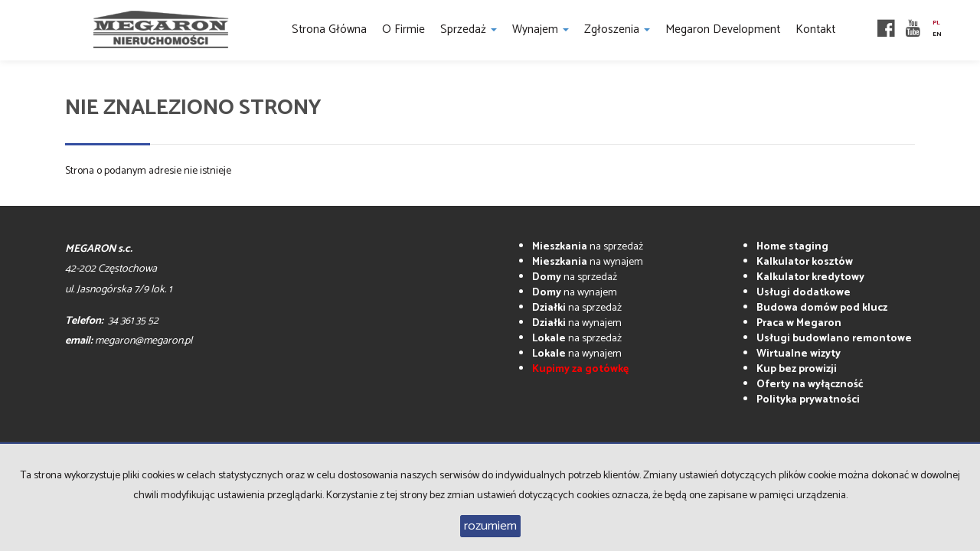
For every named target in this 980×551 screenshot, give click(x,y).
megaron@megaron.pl (144, 341)
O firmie (403, 29)
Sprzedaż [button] (469, 29)
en (937, 34)
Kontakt (815, 29)
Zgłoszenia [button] (617, 29)
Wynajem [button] (541, 29)
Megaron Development (723, 29)
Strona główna (329, 29)
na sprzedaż (588, 247)
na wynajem (588, 262)
